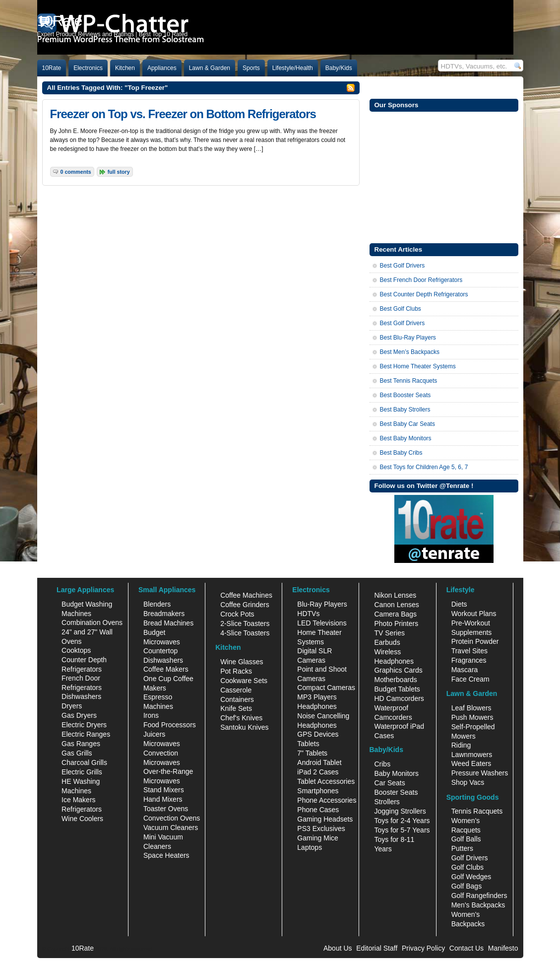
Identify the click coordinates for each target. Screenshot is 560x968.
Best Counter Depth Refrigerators (424, 294)
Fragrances (469, 660)
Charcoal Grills (84, 762)
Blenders (157, 604)
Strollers (387, 802)
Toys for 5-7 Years (402, 830)
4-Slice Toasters (245, 633)
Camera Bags (395, 614)
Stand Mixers (164, 790)
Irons (151, 715)
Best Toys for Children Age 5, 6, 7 (424, 467)
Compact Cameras (326, 688)
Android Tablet (319, 762)
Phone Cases (318, 810)
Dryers (72, 706)
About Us (338, 948)
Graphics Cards (398, 670)
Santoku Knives (244, 727)
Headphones (317, 706)
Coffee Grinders (245, 605)
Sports (251, 68)
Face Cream (470, 679)
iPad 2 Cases (318, 772)
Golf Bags (467, 886)
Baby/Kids (339, 68)
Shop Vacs (468, 782)
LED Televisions (322, 623)
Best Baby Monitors (406, 438)
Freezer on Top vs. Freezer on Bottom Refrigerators (183, 114)
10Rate (52, 68)
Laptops (310, 847)
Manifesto (503, 948)
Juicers (154, 734)
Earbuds (387, 642)
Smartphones (318, 791)
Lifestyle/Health (293, 68)
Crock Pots (237, 614)
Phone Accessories (327, 800)
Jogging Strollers (400, 811)
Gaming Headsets (325, 819)
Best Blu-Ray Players (408, 338)
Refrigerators (82, 809)
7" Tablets (312, 753)
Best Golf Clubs (401, 309)
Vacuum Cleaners (171, 828)
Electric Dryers (84, 725)
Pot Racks (236, 671)
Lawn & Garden (210, 68)
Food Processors (170, 725)
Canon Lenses (396, 605)
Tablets (308, 744)
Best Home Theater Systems (418, 366)
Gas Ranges (81, 744)
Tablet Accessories (326, 781)
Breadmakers (164, 614)
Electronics (88, 68)
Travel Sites (469, 651)
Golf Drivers (470, 858)
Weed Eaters (471, 763)
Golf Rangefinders (479, 896)
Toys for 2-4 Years (402, 821)
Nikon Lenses (395, 595)
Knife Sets (236, 708)
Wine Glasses (242, 662)
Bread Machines (168, 623)
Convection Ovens (172, 818)
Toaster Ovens (166, 809)
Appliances (162, 68)
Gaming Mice (317, 838)
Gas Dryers (79, 715)
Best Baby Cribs (401, 453)
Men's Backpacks (478, 905)
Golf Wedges (471, 877)
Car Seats (389, 783)
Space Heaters (166, 855)
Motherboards (395, 680)
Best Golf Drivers (403, 266)
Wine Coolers (82, 819)
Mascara (465, 670)
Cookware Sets (244, 681)
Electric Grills (82, 772)
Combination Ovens (92, 622)
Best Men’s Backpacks (410, 352)
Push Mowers (472, 717)
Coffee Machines (246, 595)
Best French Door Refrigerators (421, 280)
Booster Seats (396, 792)
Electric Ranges (86, 734)
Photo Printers (396, 623)
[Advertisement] (444, 176)
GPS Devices (318, 734)
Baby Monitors (396, 773)
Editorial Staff (377, 948)
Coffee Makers (166, 669)
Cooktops (76, 650)
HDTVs (308, 614)
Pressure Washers (480, 773)
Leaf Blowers (471, 708)
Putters (462, 848)
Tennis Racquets (477, 811)
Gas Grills (77, 753)
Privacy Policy (423, 948)
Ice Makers (78, 800)
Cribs (382, 764)
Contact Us (467, 948)
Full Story (119, 172)
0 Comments (76, 172)
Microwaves (162, 744)
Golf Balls (466, 839)
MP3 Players (317, 697)
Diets (459, 604)
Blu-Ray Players (322, 604)
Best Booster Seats (405, 395)
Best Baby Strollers (405, 410)
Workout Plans (474, 614)
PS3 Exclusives (321, 829)
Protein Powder (475, 641)
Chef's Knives (241, 718)
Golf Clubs (467, 867)
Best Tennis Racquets (409, 381)
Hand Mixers (163, 799)
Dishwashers (81, 696)
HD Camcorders (399, 698)
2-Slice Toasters (245, 623)
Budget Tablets (397, 689)
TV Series (389, 633)
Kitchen (125, 68)
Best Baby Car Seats (407, 424)
